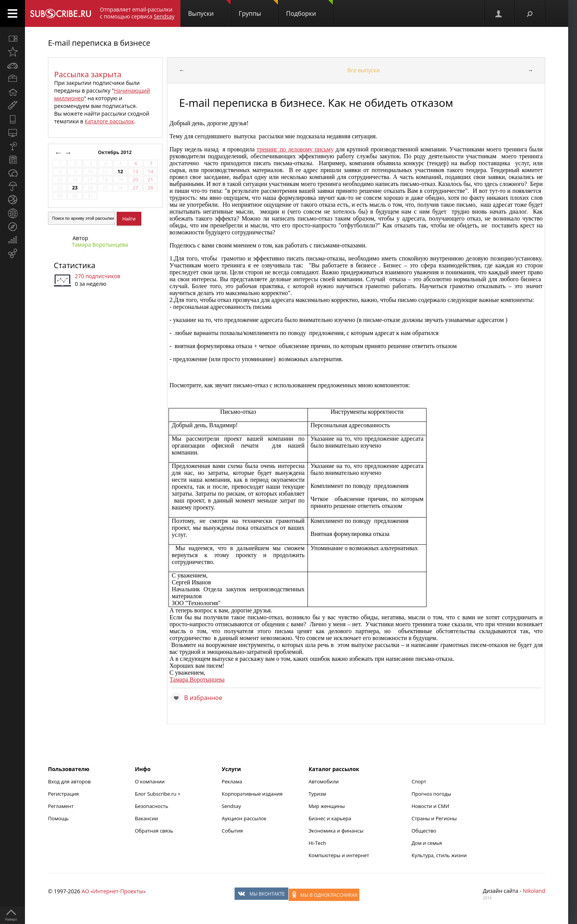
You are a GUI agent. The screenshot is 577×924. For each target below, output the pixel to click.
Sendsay (231, 806)
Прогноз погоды (431, 794)
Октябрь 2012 (115, 152)
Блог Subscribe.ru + (158, 794)
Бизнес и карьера (330, 818)
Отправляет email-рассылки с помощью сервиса (137, 13)
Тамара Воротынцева (100, 245)
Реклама (232, 781)
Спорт (419, 781)
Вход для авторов (69, 781)
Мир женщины (327, 806)
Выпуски (209, 9)
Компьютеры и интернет (339, 855)
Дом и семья (427, 843)
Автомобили (324, 781)
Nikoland (534, 891)
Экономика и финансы (336, 831)
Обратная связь (154, 831)
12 (120, 172)
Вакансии (146, 818)
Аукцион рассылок (244, 818)
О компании (150, 781)
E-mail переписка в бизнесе (99, 43)
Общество (424, 831)
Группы (258, 9)
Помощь (58, 818)
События (232, 831)
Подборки (309, 9)
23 (75, 188)
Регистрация (63, 794)
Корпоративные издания (252, 794)
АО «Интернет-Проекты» (113, 891)
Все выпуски (364, 70)
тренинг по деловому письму (295, 149)
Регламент (61, 806)
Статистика (74, 265)
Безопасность (151, 806)
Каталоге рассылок (109, 121)
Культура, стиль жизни (439, 855)
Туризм (317, 794)
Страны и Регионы (434, 818)
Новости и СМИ (430, 806)
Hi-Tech (317, 843)
